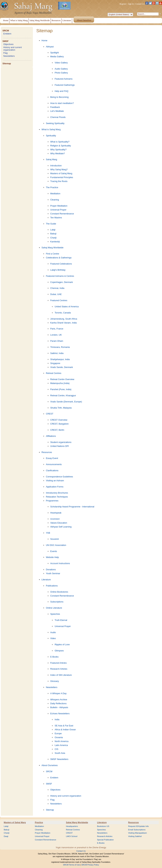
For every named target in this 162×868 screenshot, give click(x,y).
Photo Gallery (61, 73)
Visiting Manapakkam (138, 833)
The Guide (51, 224)
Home (45, 40)
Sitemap (7, 63)
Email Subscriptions (137, 830)
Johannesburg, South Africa (64, 319)
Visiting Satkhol (135, 836)
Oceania (59, 737)
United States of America (67, 307)
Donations (51, 569)
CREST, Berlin (57, 430)
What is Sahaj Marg (51, 129)
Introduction (56, 166)
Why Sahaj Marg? (59, 169)
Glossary (55, 681)
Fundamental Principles (62, 177)
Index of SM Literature (61, 675)
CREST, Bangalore (59, 424)
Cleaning (55, 200)
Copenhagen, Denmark (62, 282)
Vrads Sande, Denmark (62, 367)
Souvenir (55, 539)
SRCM (6, 31)
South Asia (60, 753)
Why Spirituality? (58, 150)
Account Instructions (60, 563)
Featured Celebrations (61, 264)
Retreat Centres (54, 373)
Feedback (55, 107)
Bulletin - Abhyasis (59, 707)
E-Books (54, 657)
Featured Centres (59, 300)
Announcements (54, 464)
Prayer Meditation (59, 206)
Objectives (8, 44)
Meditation (55, 194)
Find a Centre (53, 254)
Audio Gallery (61, 69)
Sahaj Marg (51, 159)
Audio (53, 632)
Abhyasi (50, 47)
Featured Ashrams (64, 79)
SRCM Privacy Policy (90, 865)
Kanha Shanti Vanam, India (64, 323)
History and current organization (12, 49)
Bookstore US (103, 826)
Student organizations (61, 442)
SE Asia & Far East (64, 726)
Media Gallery (57, 56)
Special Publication (105, 840)
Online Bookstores (59, 592)
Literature (46, 580)
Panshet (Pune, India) (61, 389)
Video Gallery (61, 63)
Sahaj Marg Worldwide (53, 248)
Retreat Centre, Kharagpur (63, 395)
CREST (50, 414)
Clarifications (52, 470)
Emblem (7, 34)
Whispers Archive (59, 700)
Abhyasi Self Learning (61, 527)
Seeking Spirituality (55, 123)
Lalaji (53, 230)
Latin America (61, 745)
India (57, 719)
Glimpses (59, 651)
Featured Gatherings (65, 85)
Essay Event (52, 458)
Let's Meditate (57, 111)
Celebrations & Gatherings (59, 258)
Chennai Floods (58, 117)
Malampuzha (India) (60, 383)
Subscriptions (57, 602)
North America (61, 741)
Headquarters (72, 826)
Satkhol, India (57, 353)
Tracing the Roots (59, 181)
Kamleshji (55, 242)
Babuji (53, 234)
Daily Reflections (58, 703)
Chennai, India (57, 288)
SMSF (5, 41)
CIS (56, 749)
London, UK (56, 335)
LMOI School (72, 836)
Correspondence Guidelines (59, 477)
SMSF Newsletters (59, 759)
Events (54, 551)
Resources (47, 452)
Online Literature (54, 608)
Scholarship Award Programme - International (72, 507)
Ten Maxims (56, 218)
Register (123, 4)
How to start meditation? (62, 103)
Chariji (53, 238)
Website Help (52, 557)
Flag (5, 53)
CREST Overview (59, 420)
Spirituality (51, 136)
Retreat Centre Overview (62, 379)
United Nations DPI (60, 446)
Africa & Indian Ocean (65, 730)
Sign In (131, 4)
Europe (58, 733)
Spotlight (55, 53)
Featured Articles (58, 663)
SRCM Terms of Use (72, 865)
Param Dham (57, 341)
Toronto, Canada (63, 313)
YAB (48, 533)
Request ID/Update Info (139, 826)
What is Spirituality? (60, 142)
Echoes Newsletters (60, 714)
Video (53, 638)
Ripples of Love (62, 644)
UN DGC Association (56, 545)
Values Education (59, 523)
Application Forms (55, 487)
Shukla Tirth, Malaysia (61, 408)
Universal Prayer (58, 210)
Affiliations (51, 436)
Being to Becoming (59, 97)
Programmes (52, 501)
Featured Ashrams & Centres (60, 276)
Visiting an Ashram (55, 481)
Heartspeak (56, 513)
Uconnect (55, 519)
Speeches (55, 614)
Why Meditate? (58, 153)
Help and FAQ (61, 91)
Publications (52, 586)
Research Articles (59, 669)
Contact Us (140, 4)
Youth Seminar (53, 573)
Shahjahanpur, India (60, 359)
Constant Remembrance (62, 214)
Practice (39, 822)
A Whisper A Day (58, 693)
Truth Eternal (61, 620)
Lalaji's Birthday (58, 270)
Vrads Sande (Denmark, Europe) (66, 402)
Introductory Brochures (57, 493)
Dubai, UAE (56, 294)
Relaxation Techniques (57, 497)
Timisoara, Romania (60, 347)
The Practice (52, 187)
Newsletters (9, 56)
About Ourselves (50, 765)
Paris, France (57, 329)
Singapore (55, 363)
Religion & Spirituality (61, 146)
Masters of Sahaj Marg (61, 173)
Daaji (6, 836)
